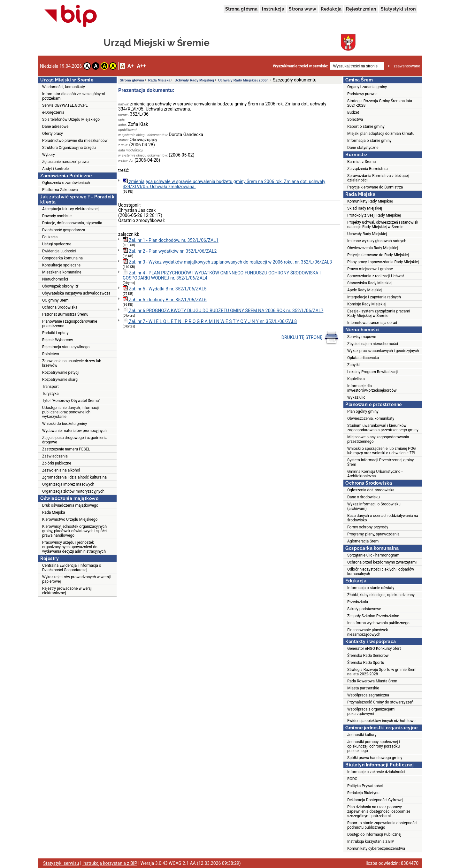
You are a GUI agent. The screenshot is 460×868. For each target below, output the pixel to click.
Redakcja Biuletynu (363, 793)
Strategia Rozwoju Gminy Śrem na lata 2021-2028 (380, 103)
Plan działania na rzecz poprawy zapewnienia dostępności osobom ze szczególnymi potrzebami (379, 811)
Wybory (49, 155)
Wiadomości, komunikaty (64, 87)
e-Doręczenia (53, 112)
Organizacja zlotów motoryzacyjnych (73, 491)
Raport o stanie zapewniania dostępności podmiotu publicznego (382, 825)
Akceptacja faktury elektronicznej (70, 209)
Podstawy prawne (362, 94)
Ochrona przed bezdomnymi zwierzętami (382, 562)
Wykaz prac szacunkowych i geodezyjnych (383, 351)
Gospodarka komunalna (62, 258)
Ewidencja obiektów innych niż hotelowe (381, 721)
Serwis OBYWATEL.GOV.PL (65, 105)
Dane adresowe (55, 127)
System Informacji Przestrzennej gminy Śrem (380, 462)
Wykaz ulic (356, 397)
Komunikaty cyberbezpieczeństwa (376, 849)
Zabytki (353, 365)
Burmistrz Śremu (361, 162)
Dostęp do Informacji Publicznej (374, 834)
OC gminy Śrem (55, 300)
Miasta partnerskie (363, 688)
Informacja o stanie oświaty (371, 588)
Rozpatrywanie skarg (60, 380)
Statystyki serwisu (61, 863)
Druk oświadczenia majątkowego (70, 505)
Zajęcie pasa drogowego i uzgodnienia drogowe (75, 440)
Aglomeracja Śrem (363, 541)
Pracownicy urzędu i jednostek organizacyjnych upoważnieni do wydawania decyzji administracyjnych (74, 547)
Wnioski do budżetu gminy (65, 424)
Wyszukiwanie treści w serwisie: (300, 66)
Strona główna (241, 9)
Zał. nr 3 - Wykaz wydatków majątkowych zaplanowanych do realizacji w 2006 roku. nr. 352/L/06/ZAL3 (227, 261)
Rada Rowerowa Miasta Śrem (372, 681)
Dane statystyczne (363, 148)
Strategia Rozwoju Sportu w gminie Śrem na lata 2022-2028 (382, 672)
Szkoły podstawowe (364, 609)
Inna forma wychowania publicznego (378, 623)
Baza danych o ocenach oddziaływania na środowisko (383, 518)
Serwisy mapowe (362, 337)
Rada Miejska (54, 512)
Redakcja (331, 9)
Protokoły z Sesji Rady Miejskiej (374, 215)
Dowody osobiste (57, 216)
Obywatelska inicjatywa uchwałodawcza (76, 293)
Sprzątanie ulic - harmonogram (373, 555)
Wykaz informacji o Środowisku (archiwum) (374, 506)
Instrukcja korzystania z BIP (371, 841)
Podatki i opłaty (55, 333)
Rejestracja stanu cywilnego (66, 347)
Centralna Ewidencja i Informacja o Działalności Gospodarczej (72, 568)
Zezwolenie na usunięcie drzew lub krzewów (72, 363)
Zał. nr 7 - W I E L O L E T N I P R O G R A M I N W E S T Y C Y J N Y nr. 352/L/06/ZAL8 (210, 321)
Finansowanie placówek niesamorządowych (368, 632)
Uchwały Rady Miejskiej (194, 80)
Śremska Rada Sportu (366, 663)
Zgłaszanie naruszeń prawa (65, 162)
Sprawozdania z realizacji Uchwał (376, 276)
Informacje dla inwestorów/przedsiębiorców (372, 388)
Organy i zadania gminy (367, 87)
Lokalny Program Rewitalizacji (373, 372)
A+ (130, 66)
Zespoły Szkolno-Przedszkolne (373, 616)
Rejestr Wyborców (57, 340)
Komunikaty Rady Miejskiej (370, 201)
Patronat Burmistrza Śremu (65, 314)
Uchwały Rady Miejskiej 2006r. (243, 80)
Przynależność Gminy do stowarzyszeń (380, 702)
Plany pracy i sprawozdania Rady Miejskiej (383, 262)
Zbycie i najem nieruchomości (373, 344)
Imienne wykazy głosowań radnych (377, 241)
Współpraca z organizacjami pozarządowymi (371, 711)
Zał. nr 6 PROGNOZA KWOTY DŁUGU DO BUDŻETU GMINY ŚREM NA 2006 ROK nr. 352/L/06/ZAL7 (223, 310)
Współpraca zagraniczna (368, 695)
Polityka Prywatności (365, 786)
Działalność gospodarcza (64, 230)
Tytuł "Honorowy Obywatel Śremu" (71, 401)
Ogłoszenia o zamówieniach (66, 183)
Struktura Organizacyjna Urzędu (69, 148)
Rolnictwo (51, 354)
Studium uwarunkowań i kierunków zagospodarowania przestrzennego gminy (383, 428)
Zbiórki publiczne (57, 463)
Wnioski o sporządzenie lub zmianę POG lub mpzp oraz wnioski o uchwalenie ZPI (381, 451)
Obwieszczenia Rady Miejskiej (373, 248)
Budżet (353, 112)
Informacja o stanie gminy (369, 141)
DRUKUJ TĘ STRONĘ (310, 338)
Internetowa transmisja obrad (372, 323)
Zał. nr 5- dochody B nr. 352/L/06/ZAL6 (165, 299)
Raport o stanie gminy (366, 127)
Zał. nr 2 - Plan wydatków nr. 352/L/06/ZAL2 (170, 251)
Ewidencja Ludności (59, 251)
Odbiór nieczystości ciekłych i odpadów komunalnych (381, 572)
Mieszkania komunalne (62, 272)
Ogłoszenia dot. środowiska (371, 490)
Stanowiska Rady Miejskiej (370, 283)
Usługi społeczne (57, 244)
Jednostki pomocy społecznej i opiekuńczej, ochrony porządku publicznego (374, 746)
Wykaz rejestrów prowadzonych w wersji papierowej (76, 579)
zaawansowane (407, 66)
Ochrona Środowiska (60, 307)
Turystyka (50, 394)
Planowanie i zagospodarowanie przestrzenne (70, 324)
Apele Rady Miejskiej (365, 290)
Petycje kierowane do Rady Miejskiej (378, 255)
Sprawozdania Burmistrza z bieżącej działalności (378, 178)
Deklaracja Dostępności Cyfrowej (375, 800)
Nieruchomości (55, 279)
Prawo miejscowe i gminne (370, 269)
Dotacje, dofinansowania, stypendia (72, 223)
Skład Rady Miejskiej (365, 208)
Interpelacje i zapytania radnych (374, 297)
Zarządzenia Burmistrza (368, 169)
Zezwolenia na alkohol (61, 470)
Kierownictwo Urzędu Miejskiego (70, 519)
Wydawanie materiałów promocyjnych (74, 431)
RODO (352, 779)
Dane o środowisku (364, 497)
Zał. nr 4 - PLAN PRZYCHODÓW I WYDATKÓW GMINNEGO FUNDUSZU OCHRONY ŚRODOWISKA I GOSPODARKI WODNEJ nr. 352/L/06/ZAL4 (222, 275)
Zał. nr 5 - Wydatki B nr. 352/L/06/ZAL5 (165, 288)
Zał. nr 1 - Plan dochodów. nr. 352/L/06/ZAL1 (171, 240)
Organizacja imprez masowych (68, 484)
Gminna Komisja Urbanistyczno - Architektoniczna (375, 474)
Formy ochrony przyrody (368, 527)
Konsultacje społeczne (61, 265)
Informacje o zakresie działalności (376, 772)
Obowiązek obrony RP (61, 286)
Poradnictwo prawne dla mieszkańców (75, 141)
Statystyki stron (398, 9)
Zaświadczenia (55, 456)
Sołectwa (355, 119)
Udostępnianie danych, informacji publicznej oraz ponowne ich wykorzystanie (70, 412)
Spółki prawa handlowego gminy (375, 758)
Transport (50, 387)
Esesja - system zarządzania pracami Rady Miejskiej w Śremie (379, 313)
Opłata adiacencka (363, 358)
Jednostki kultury (362, 735)
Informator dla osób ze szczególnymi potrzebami (74, 96)
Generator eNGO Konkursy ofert (374, 649)
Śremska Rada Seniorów (368, 656)
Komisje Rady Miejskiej (367, 304)
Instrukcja (273, 9)
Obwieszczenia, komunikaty (371, 419)
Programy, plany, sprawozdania (373, 534)
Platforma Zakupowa (60, 190)
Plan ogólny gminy (363, 411)
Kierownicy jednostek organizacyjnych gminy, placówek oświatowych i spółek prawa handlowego (75, 531)
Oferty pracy (53, 134)
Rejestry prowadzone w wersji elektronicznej (67, 591)
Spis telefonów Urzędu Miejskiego (71, 119)
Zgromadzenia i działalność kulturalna (74, 477)
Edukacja (50, 237)
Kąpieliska (356, 379)
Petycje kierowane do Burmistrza (375, 187)
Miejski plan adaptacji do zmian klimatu (381, 134)
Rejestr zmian (361, 9)
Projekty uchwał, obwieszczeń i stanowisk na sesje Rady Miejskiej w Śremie (383, 225)
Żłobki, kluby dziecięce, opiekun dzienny (381, 595)
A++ (141, 66)
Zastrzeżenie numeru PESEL (66, 449)
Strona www (303, 9)
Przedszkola (358, 602)
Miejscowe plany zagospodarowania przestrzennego (378, 439)
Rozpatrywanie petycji (61, 373)
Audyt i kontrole (55, 169)
